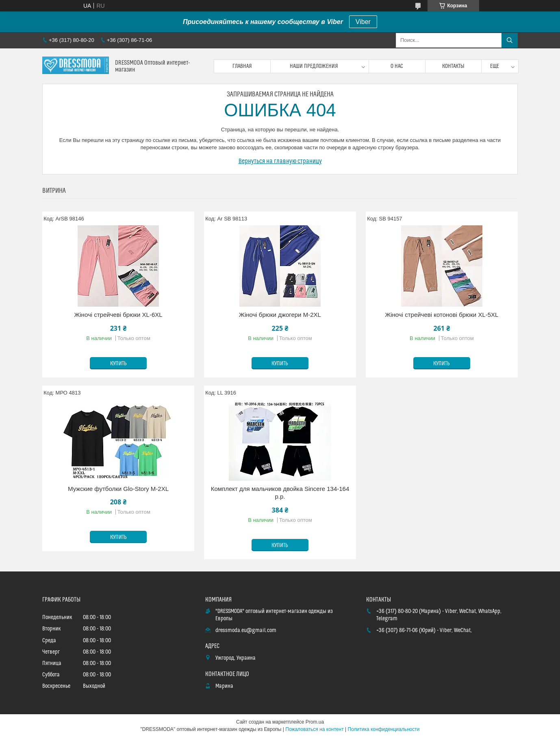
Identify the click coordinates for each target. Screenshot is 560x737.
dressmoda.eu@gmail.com (246, 630)
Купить (118, 364)
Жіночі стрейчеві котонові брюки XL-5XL (442, 315)
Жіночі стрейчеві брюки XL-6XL (118, 315)
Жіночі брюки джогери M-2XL (280, 315)
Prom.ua (315, 722)
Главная (242, 66)
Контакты (453, 66)
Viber (363, 22)
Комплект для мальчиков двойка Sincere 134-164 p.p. (280, 493)
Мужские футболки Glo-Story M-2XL (118, 489)
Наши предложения (314, 66)
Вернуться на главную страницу (280, 161)
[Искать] (510, 40)
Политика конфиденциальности (383, 729)
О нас (397, 66)
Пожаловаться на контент (314, 729)
